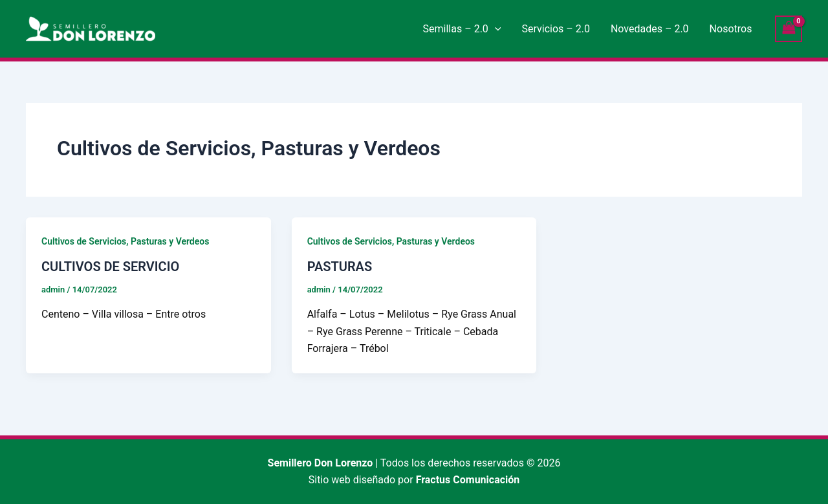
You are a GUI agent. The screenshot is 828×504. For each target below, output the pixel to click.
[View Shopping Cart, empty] (789, 29)
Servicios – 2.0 (555, 29)
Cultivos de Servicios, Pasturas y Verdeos (125, 241)
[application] (495, 29)
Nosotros (731, 29)
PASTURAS (340, 267)
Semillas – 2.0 (462, 29)
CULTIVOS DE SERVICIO (110, 267)
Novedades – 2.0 (650, 29)
